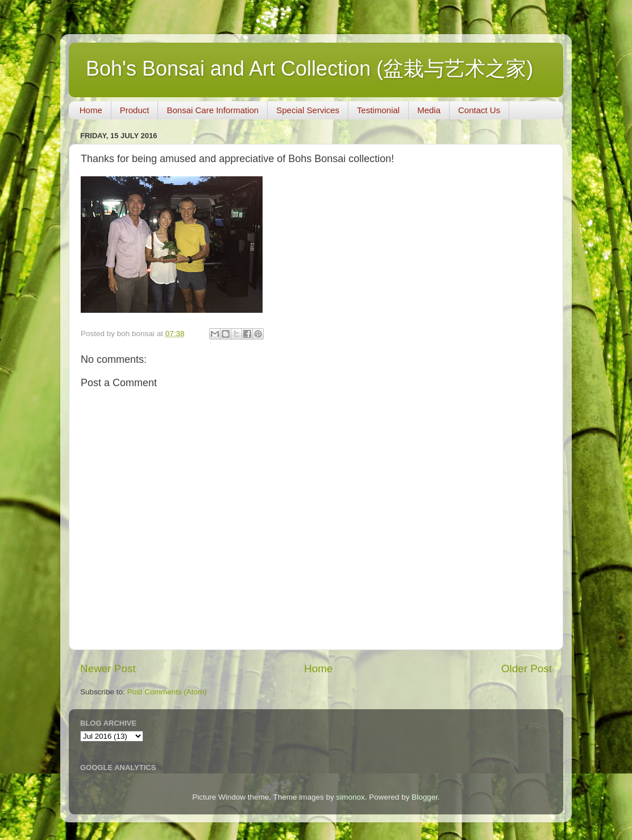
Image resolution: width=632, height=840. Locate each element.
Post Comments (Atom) (167, 692)
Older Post (527, 669)
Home (91, 110)
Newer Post (108, 669)
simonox (350, 797)
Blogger (425, 797)
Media (429, 110)
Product (135, 110)
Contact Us (479, 110)
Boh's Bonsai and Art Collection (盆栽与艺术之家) (309, 69)
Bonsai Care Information (213, 110)
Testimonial (378, 110)
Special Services (308, 110)
